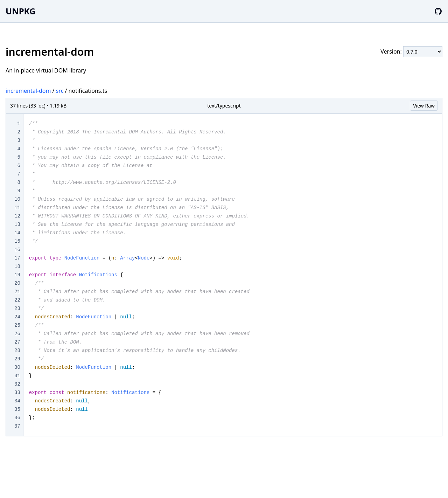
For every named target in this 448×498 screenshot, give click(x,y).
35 (17, 409)
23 (17, 309)
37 (17, 426)
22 (17, 300)
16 (17, 250)
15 (17, 241)
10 (17, 199)
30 (17, 367)
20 (17, 283)
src (60, 91)
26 (17, 334)
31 (17, 376)
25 (17, 325)
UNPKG (20, 11)
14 (17, 233)
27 (17, 342)
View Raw (424, 106)
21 (17, 292)
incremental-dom (28, 91)
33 (17, 393)
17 (17, 258)
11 (17, 208)
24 (17, 317)
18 (17, 267)
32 (17, 384)
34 (17, 401)
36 (17, 418)
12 (17, 216)
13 (17, 224)
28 (17, 351)
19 (17, 275)
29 (17, 359)
